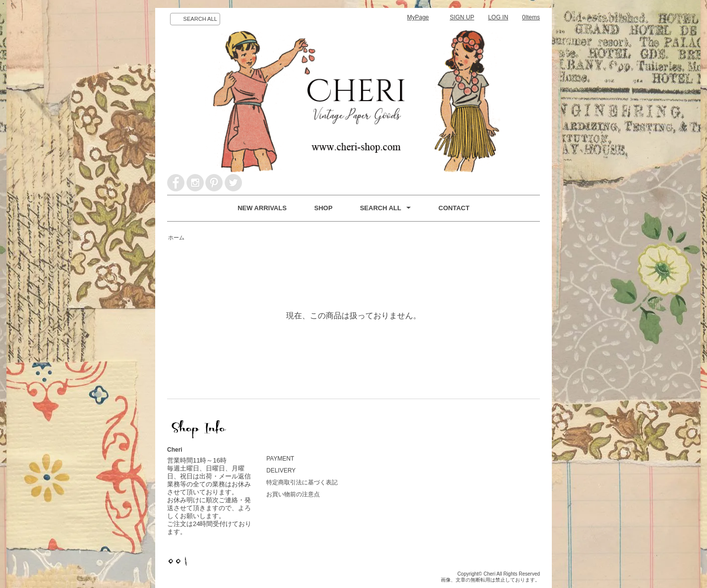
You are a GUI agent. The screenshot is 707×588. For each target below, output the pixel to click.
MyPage (418, 17)
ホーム (176, 237)
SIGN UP (462, 17)
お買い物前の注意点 (293, 494)
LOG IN (498, 17)
